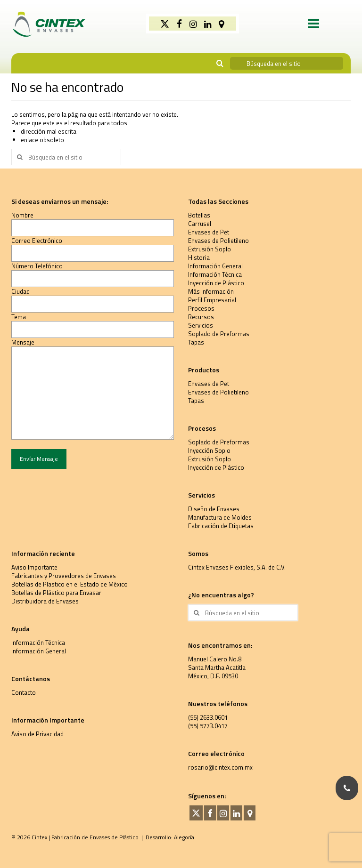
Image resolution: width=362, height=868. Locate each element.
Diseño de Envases (214, 509)
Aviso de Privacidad (37, 734)
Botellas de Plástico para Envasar (56, 593)
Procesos (201, 308)
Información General (215, 266)
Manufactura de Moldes (220, 517)
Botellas (199, 215)
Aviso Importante (34, 567)
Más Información (211, 291)
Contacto (24, 692)
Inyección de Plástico (216, 283)
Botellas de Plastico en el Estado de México (70, 584)
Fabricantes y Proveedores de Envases (64, 576)
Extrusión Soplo (210, 249)
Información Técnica (215, 274)
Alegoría (184, 837)
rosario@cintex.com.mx (220, 767)
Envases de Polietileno (218, 241)
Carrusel (200, 224)
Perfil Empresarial (212, 300)
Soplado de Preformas (219, 334)
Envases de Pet (209, 232)
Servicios (201, 325)
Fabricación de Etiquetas (221, 526)
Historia (199, 257)
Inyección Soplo (209, 450)
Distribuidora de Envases (45, 601)
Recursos (201, 317)
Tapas (196, 342)
